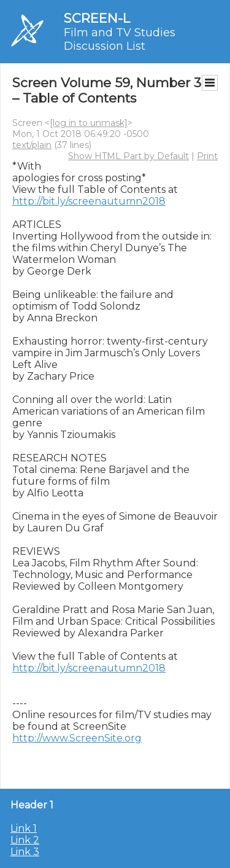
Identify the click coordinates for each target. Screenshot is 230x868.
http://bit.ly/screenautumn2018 (89, 201)
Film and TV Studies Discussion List (120, 39)
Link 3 (25, 852)
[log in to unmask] (89, 123)
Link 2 (25, 840)
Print (207, 156)
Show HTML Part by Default (128, 156)
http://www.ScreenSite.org (77, 738)
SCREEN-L (97, 18)
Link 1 (24, 828)
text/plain (32, 145)
